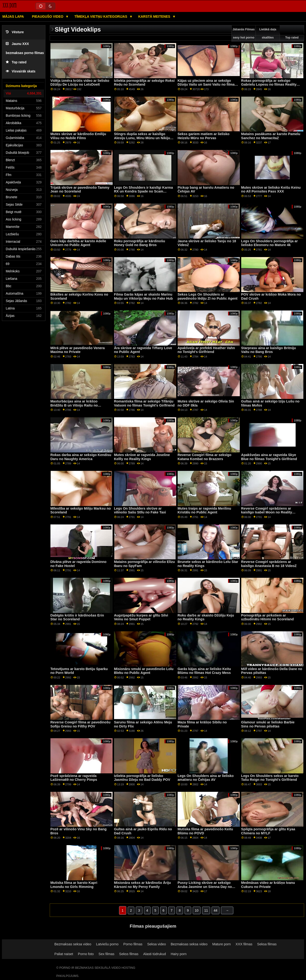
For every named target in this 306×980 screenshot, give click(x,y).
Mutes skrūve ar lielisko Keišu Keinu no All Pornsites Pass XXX (271, 190)
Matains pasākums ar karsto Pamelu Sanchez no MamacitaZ (271, 136)
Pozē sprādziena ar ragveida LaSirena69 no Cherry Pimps (74, 778)
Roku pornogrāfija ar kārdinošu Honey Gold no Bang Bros (140, 243)
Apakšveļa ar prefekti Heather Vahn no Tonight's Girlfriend (206, 350)
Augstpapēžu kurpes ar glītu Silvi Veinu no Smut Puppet (141, 617)
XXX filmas (244, 944)
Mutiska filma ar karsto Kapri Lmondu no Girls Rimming (74, 885)
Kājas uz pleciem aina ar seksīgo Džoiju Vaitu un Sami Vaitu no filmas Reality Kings (207, 85)
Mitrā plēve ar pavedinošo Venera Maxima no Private (78, 350)
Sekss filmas (129, 954)
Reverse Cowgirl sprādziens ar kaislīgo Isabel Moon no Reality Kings (267, 512)
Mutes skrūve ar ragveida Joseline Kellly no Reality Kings (142, 457)
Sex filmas (106, 954)
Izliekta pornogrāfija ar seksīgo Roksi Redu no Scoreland (144, 83)
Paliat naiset (64, 954)
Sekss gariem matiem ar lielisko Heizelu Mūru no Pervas (204, 136)
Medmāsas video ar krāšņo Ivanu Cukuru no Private (268, 885)
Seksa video (157, 944)
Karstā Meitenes (155, 17)
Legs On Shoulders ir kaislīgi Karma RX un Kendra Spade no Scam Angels (144, 191)
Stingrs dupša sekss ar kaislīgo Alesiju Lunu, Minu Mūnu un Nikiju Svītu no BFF (142, 138)
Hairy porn (179, 954)
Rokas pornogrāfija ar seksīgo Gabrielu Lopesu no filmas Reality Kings (269, 85)
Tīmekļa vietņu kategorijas (101, 17)
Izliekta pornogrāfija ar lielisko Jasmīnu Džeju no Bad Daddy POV (142, 778)
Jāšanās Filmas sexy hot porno (244, 33)
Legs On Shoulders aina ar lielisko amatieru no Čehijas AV (206, 778)
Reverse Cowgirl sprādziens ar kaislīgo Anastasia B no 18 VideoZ (269, 564)
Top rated (16, 62)
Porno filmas (133, 944)
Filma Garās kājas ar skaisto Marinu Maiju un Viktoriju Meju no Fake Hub (143, 296)
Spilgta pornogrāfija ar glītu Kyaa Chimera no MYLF (268, 831)
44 (216, 910)
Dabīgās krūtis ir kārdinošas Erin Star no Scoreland (77, 617)
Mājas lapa (13, 17)
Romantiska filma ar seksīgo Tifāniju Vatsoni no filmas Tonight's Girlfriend (144, 403)
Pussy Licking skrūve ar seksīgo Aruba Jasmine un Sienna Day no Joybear (205, 887)
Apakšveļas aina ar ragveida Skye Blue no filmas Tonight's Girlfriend (269, 457)
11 (206, 910)
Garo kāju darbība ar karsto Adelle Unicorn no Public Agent (78, 243)
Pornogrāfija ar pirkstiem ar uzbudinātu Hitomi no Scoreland (268, 617)
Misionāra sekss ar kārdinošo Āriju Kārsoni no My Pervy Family (142, 885)
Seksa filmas (267, 944)
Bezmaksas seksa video (73, 944)
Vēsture (15, 32)
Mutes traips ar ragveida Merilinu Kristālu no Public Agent (204, 510)
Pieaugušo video (48, 17)
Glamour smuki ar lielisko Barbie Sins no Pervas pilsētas (268, 724)
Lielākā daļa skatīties (268, 33)
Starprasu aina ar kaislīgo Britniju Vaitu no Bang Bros (269, 350)
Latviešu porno (107, 944)
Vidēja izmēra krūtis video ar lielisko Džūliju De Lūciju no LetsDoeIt (80, 83)
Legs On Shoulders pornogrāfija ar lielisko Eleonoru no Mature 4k (270, 243)
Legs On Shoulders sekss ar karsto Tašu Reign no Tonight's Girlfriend (270, 778)
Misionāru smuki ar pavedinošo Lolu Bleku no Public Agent (144, 671)
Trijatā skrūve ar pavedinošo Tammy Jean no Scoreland (80, 190)
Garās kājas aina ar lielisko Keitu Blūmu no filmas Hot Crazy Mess (204, 671)
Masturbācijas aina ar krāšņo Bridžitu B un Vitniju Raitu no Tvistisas (74, 405)
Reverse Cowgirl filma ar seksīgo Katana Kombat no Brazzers (205, 457)
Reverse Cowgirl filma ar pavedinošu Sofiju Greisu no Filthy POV (80, 724)
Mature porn (221, 944)
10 (197, 910)
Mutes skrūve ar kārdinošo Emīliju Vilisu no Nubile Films (78, 136)
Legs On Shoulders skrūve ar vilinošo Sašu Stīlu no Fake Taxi (140, 510)
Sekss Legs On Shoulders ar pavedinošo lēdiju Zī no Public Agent (208, 296)
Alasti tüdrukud (155, 954)
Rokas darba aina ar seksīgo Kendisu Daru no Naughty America (81, 457)
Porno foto (86, 954)
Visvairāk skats (21, 71)
